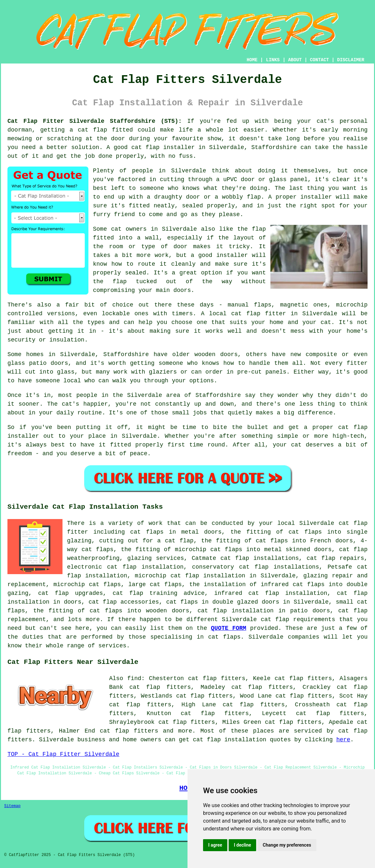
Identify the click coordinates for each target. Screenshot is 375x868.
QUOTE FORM (228, 628)
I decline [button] (242, 845)
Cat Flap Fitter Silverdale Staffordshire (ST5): (95, 121)
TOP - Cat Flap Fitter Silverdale (63, 754)
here (343, 740)
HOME (252, 60)
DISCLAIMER (351, 60)
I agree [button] (215, 845)
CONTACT (319, 60)
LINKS (273, 60)
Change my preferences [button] (287, 845)
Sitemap (12, 806)
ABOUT (295, 60)
